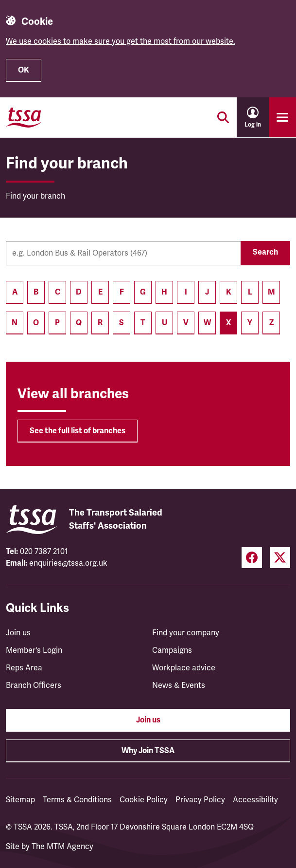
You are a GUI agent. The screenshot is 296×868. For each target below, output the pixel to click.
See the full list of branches (78, 431)
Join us (18, 633)
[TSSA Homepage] (24, 117)
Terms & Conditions (77, 800)
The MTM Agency (62, 847)
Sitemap (20, 800)
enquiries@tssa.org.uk (68, 563)
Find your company (186, 633)
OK (24, 70)
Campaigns (172, 650)
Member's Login (34, 650)
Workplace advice (184, 668)
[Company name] (123, 253)
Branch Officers (34, 685)
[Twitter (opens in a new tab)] (280, 558)
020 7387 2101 (44, 552)
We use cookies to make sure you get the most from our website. (121, 41)
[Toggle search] (223, 117)
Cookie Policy (144, 800)
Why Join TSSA (148, 751)
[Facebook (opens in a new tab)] (252, 558)
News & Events (179, 685)
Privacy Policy (200, 800)
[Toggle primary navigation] (282, 117)
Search (265, 252)
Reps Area (24, 668)
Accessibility (255, 800)
